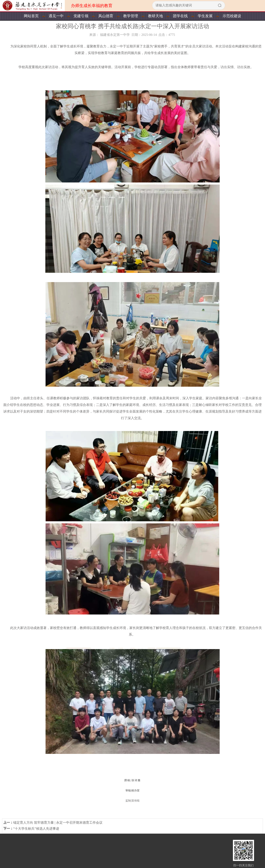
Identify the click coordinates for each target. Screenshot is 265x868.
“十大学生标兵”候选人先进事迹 (36, 829)
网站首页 (31, 16)
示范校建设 (232, 16)
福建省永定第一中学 (115, 35)
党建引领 (81, 16)
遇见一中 (56, 16)
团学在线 (180, 16)
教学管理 (131, 16)
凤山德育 (106, 16)
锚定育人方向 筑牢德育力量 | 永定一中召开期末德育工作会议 (58, 823)
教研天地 (155, 16)
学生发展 (205, 16)
